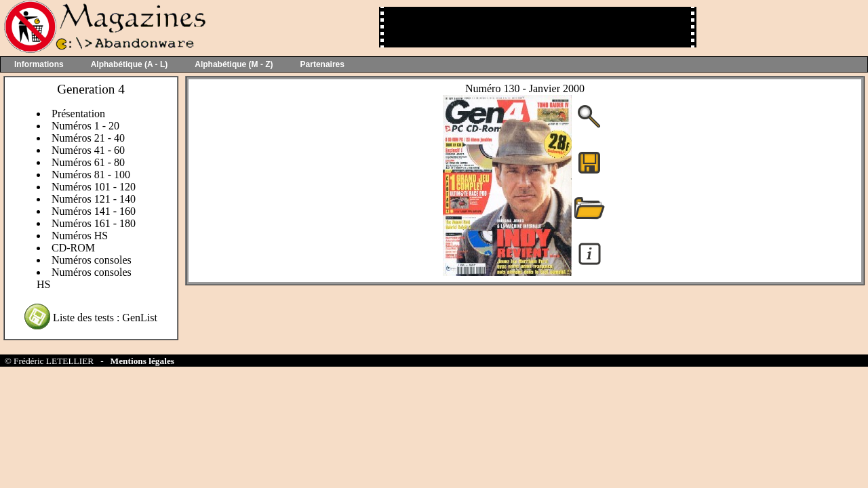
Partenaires (322, 64)
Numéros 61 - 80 (88, 162)
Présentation (78, 114)
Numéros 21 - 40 (88, 138)
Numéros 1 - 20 (85, 126)
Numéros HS (80, 236)
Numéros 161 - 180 (94, 223)
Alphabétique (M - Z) (234, 64)
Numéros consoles (92, 260)
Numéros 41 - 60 (88, 150)
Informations (39, 64)
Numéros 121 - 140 (94, 199)
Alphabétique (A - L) (130, 64)
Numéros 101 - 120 (94, 187)
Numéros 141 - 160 (94, 211)
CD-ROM (73, 248)
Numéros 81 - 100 (91, 175)
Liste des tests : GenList (105, 318)
